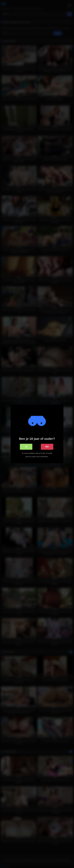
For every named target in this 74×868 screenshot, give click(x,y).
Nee (47, 447)
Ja (26, 447)
